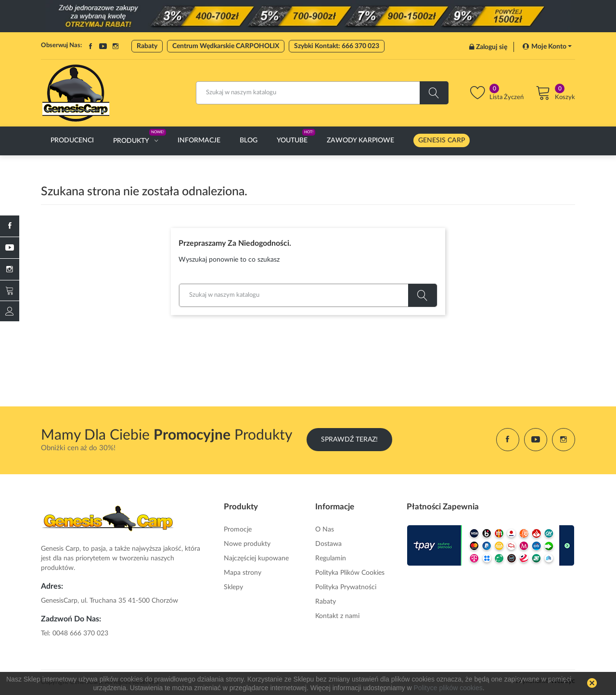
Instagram (115, 46)
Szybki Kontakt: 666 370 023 (337, 46)
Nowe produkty (247, 544)
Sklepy (233, 587)
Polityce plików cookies (448, 688)
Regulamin (331, 558)
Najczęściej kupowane (256, 558)
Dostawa (328, 544)
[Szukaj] (322, 93)
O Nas (325, 530)
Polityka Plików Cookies (350, 573)
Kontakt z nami (337, 616)
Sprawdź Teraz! (349, 440)
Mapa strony (243, 573)
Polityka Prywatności (346, 587)
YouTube (103, 46)
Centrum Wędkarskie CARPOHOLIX (226, 46)
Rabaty (147, 46)
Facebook (90, 46)
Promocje (238, 530)
